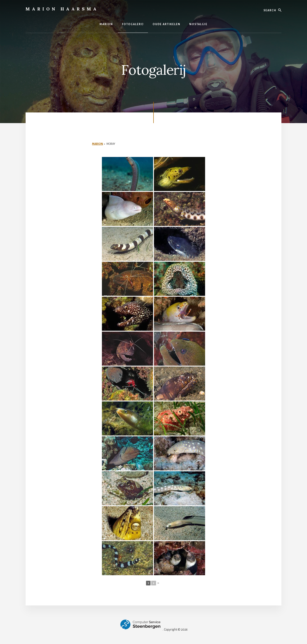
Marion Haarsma (62, 9)
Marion (98, 144)
